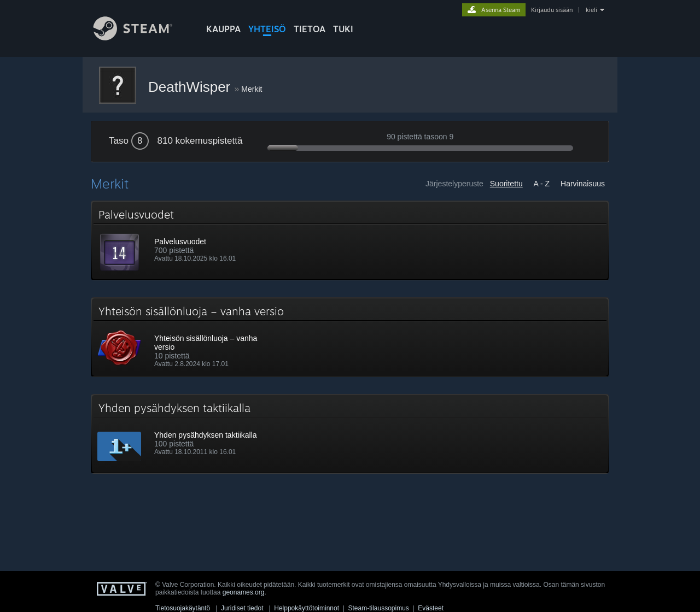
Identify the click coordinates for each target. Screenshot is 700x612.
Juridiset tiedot (242, 608)
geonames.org (244, 592)
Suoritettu (506, 184)
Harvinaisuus (583, 184)
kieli (591, 10)
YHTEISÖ (267, 29)
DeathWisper (191, 87)
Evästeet (431, 608)
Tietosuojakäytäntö (183, 608)
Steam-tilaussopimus (378, 608)
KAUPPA (223, 29)
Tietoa (310, 29)
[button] (350, 240)
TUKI (343, 29)
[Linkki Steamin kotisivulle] (141, 37)
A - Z (542, 184)
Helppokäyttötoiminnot (307, 608)
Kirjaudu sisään (552, 10)
